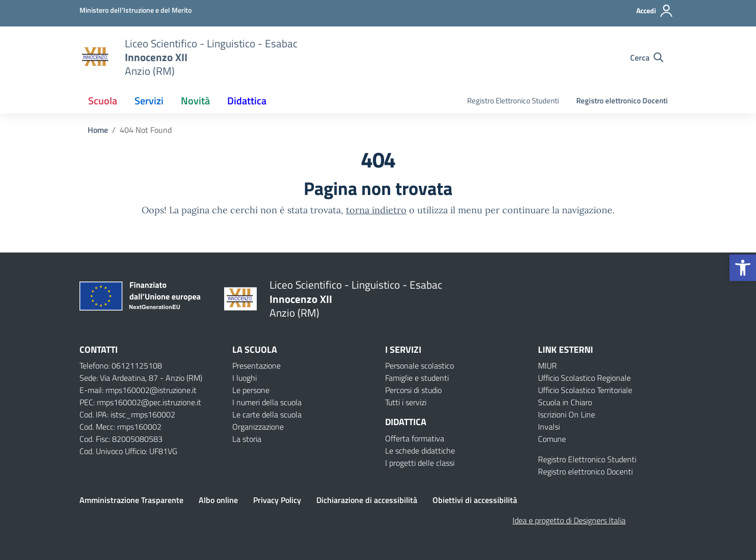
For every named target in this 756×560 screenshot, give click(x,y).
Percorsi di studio (413, 390)
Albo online (218, 500)
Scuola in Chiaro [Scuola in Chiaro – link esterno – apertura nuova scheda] (565, 402)
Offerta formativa (415, 438)
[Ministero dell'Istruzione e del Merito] (136, 10)
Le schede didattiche (420, 451)
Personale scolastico (420, 366)
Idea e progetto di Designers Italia (569, 520)
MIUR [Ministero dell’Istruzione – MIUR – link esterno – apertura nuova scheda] (547, 366)
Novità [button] (195, 101)
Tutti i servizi (406, 402)
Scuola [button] (103, 101)
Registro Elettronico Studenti (513, 101)
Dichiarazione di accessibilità (367, 500)
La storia (247, 439)
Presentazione (256, 366)
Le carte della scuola (267, 414)
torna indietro (376, 210)
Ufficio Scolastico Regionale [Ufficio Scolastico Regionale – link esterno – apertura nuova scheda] (584, 378)
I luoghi (245, 378)
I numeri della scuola (267, 402)
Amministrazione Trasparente (131, 500)
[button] (743, 268)
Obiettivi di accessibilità (475, 500)
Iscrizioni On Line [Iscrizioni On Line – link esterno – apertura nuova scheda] (566, 414)
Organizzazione (258, 427)
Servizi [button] (149, 101)
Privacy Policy (277, 500)
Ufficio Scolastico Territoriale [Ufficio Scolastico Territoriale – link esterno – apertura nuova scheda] (585, 390)
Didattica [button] (247, 101)
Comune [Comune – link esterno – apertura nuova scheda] (552, 439)
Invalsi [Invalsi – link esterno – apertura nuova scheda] (549, 427)
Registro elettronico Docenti (622, 101)
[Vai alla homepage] (96, 58)
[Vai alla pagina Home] (98, 130)
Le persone (251, 390)
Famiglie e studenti (417, 378)
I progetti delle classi (420, 463)
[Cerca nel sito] (647, 58)
